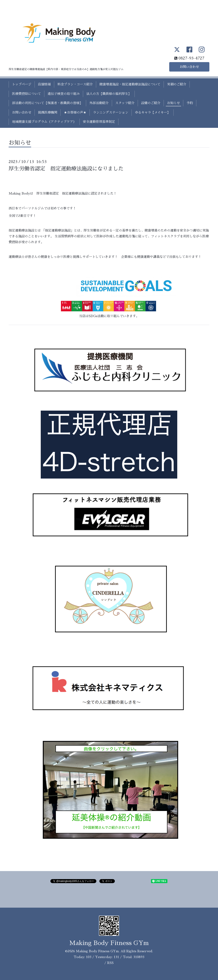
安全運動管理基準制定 (99, 122)
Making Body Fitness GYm (109, 943)
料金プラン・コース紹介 (75, 84)
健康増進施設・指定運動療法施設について (130, 84)
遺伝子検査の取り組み (64, 94)
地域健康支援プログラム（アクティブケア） (44, 122)
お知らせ (173, 103)
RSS (110, 963)
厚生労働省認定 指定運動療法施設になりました (66, 169)
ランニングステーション (111, 113)
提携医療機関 (48, 113)
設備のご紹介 (151, 103)
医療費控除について (26, 94)
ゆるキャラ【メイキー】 (153, 113)
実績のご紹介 (177, 84)
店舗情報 (44, 84)
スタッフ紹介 (125, 103)
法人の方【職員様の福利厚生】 (109, 94)
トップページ (22, 84)
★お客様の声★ (75, 113)
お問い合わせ (189, 67)
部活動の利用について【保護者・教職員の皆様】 (47, 103)
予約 (190, 103)
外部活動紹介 (99, 103)
